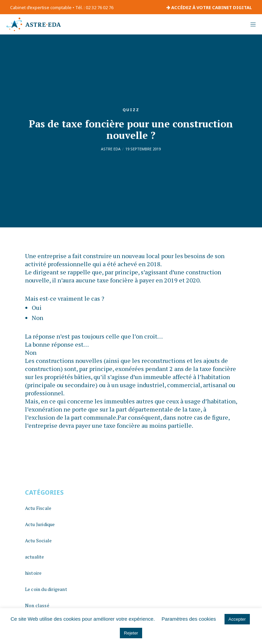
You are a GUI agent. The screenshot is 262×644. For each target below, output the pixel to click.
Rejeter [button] (131, 633)
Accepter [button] (237, 619)
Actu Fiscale (38, 508)
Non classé (37, 605)
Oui (37, 307)
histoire (33, 573)
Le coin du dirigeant (46, 589)
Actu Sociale (38, 540)
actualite (35, 557)
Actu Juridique (40, 524)
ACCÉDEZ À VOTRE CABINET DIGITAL (209, 7)
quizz (131, 110)
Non (37, 318)
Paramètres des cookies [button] (189, 619)
